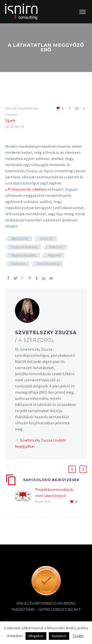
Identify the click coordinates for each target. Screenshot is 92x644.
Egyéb (10, 120)
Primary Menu (82, 12)
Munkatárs (18, 264)
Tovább (78, 636)
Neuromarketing (48, 264)
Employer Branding (24, 247)
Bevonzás (47, 239)
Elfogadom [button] (36, 636)
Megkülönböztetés (24, 255)
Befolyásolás (20, 239)
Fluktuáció (56, 247)
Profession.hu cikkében (27, 189)
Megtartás (54, 255)
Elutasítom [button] (59, 636)
